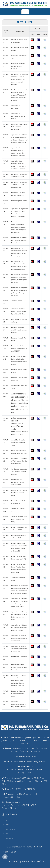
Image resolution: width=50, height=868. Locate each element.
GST (5, 825)
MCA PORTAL (8, 829)
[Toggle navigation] (25, 12)
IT (4, 820)
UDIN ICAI (7, 838)
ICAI (5, 834)
